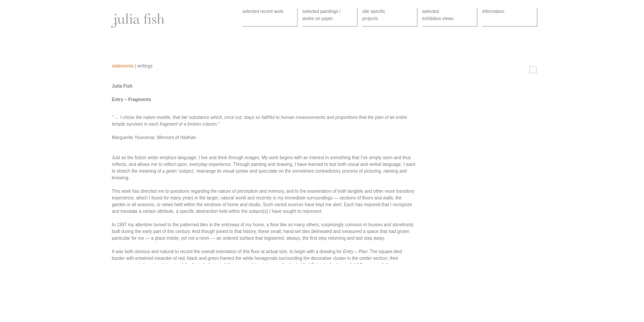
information (493, 11)
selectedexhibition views (438, 15)
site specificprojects (374, 15)
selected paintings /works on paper (322, 15)
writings (145, 66)
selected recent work (263, 11)
